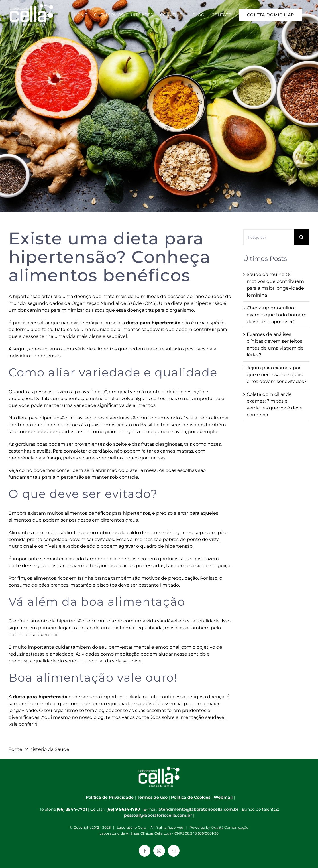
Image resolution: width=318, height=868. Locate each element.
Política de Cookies (191, 797)
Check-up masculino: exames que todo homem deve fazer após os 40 (277, 315)
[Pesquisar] (269, 237)
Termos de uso (152, 797)
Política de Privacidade (110, 797)
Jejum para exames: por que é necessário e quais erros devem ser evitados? (277, 375)
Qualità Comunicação (230, 827)
